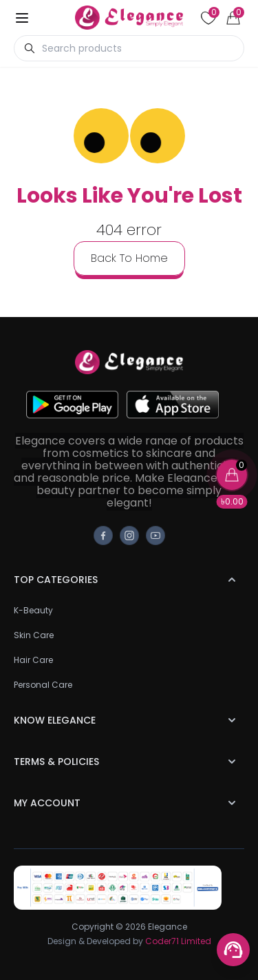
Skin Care (34, 635)
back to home (129, 258)
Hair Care (33, 660)
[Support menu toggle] (233, 950)
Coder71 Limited (178, 941)
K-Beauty (33, 610)
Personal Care (43, 685)
